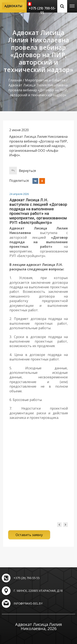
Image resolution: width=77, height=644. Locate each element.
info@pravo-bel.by (28, 603)
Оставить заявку (29, 535)
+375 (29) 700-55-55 (42, 10)
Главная (15, 80)
